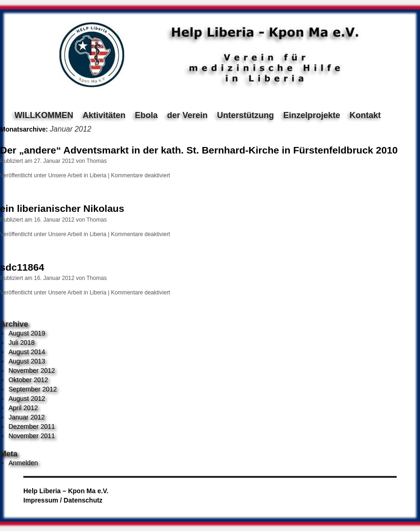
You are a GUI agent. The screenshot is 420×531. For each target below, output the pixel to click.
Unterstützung (245, 115)
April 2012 (23, 408)
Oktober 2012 (28, 380)
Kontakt (365, 115)
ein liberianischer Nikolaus (62, 208)
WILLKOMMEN (44, 115)
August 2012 (27, 398)
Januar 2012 (27, 417)
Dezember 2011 (32, 426)
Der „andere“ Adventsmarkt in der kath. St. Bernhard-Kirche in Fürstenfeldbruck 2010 (199, 150)
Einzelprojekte (312, 115)
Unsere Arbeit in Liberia (77, 175)
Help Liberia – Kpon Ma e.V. (66, 491)
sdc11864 (22, 267)
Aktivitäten (104, 115)
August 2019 (27, 333)
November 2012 (32, 370)
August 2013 (27, 361)
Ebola (146, 115)
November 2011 (32, 436)
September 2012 (33, 389)
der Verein (187, 115)
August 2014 (27, 352)
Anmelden (23, 463)
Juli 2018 (21, 342)
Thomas (96, 161)
